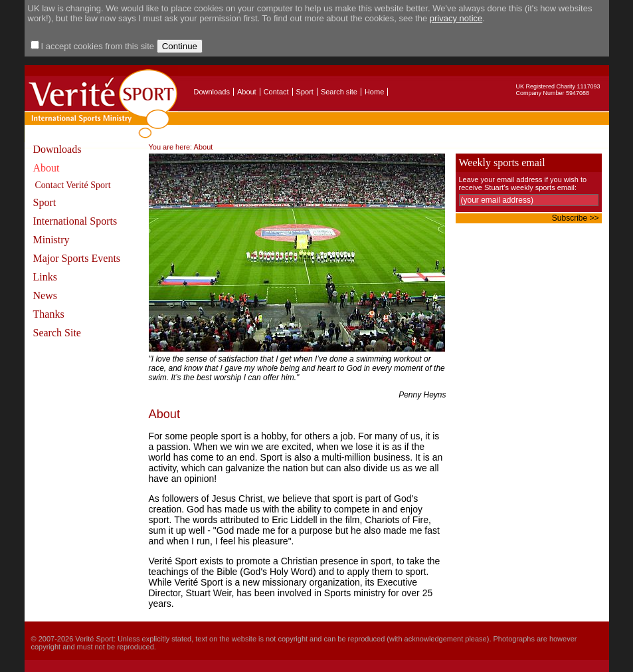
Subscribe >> (576, 218)
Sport (305, 92)
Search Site (57, 333)
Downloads (212, 92)
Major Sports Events (77, 258)
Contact (276, 92)
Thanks (49, 314)
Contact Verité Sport (73, 185)
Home (374, 92)
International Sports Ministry (75, 230)
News (45, 295)
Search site (339, 92)
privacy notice (456, 18)
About (247, 92)
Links (45, 277)
